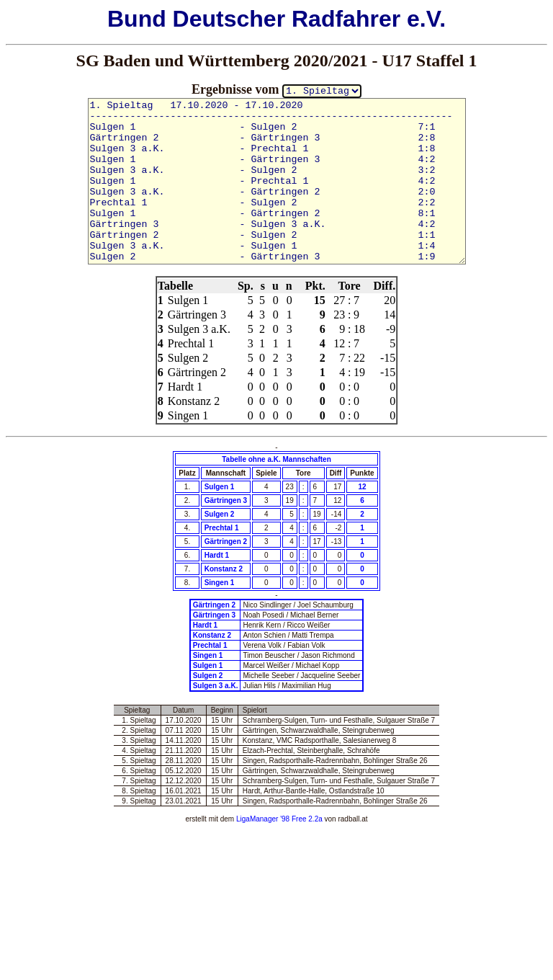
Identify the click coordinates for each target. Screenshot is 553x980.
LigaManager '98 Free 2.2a (279, 819)
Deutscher (229, 19)
